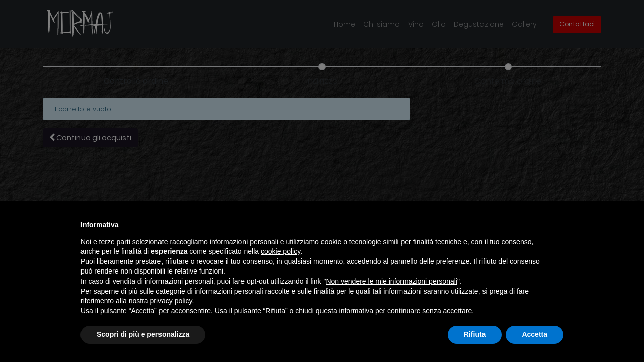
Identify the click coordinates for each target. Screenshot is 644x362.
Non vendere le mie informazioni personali (391, 281)
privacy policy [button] (171, 301)
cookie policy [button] (280, 251)
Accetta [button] (535, 334)
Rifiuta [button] (475, 334)
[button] (558, 225)
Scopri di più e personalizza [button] (143, 334)
